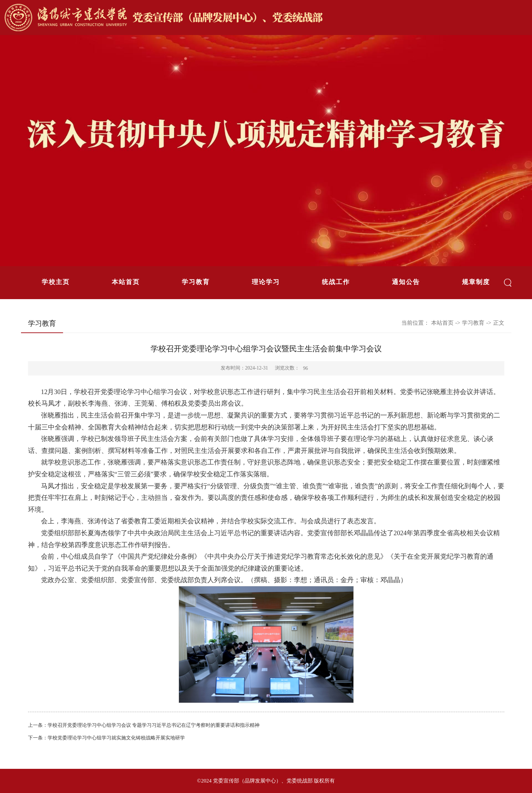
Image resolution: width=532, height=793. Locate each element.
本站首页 (126, 282)
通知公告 (406, 282)
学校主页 (56, 282)
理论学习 (266, 282)
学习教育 (196, 282)
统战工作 (336, 282)
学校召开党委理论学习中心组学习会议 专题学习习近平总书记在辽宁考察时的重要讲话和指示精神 (154, 725)
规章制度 (476, 282)
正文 (499, 323)
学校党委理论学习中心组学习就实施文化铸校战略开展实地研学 (116, 738)
